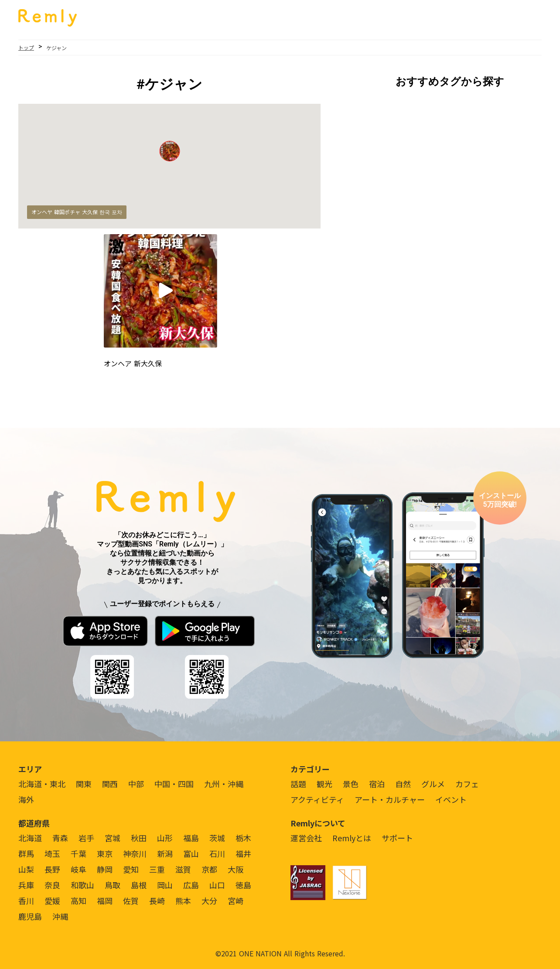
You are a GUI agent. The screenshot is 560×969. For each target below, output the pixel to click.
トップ (26, 47)
